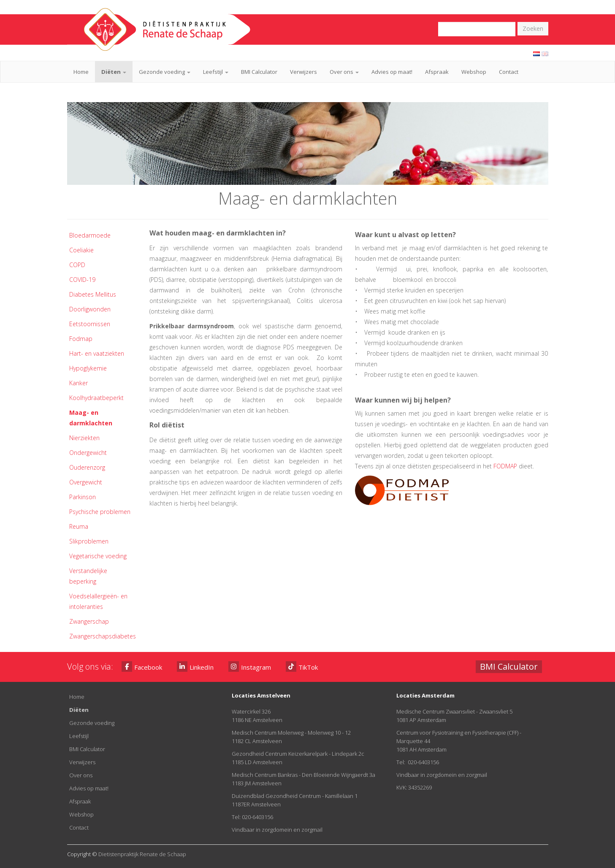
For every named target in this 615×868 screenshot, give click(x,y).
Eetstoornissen (90, 324)
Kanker (79, 383)
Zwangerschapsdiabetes (103, 636)
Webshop (474, 72)
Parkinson (83, 497)
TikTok (302, 667)
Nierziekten (84, 438)
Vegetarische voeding (98, 556)
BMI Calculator (259, 72)
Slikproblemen (89, 541)
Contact (509, 72)
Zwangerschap (89, 621)
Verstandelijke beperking (88, 576)
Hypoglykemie (88, 368)
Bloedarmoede (90, 235)
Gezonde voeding (165, 72)
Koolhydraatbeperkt (96, 398)
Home (81, 72)
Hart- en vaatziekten (97, 353)
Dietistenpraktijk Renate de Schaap (142, 854)
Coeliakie (81, 250)
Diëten (114, 72)
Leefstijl (216, 72)
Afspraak (437, 72)
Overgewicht (86, 482)
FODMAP (505, 466)
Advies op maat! (392, 72)
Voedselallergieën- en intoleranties (98, 601)
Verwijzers (303, 72)
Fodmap (81, 339)
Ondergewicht (88, 453)
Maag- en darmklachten (91, 418)
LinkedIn (195, 667)
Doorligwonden (90, 309)
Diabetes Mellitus (93, 294)
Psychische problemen (100, 512)
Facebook (142, 667)
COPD (77, 265)
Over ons (344, 72)
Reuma (79, 526)
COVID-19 (82, 280)
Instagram (250, 667)
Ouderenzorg (87, 467)
